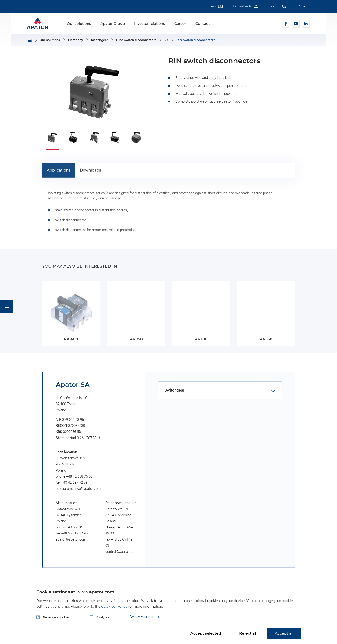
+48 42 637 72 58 (74, 483)
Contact (203, 24)
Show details (142, 617)
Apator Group (113, 24)
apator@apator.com (71, 539)
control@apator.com (121, 552)
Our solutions (79, 24)
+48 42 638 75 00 (79, 476)
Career (180, 24)
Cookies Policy (114, 606)
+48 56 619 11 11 (79, 527)
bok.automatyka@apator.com (78, 489)
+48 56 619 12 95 (74, 533)
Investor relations (150, 24)
